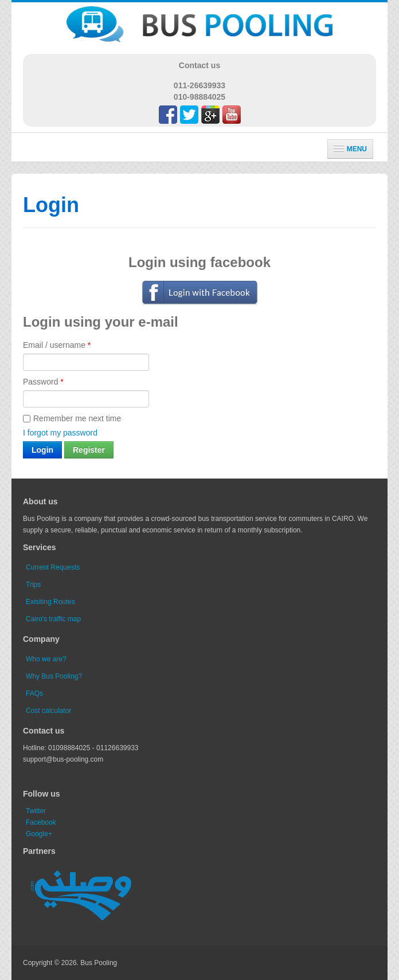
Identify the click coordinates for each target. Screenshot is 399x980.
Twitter (36, 811)
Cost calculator (48, 711)
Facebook (41, 822)
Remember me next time (72, 418)
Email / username (57, 345)
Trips (33, 585)
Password (43, 382)
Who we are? (46, 659)
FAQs (34, 693)
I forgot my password (60, 433)
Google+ (39, 834)
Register (89, 450)
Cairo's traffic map (53, 619)
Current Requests (53, 567)
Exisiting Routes (50, 602)
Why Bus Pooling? (54, 676)
